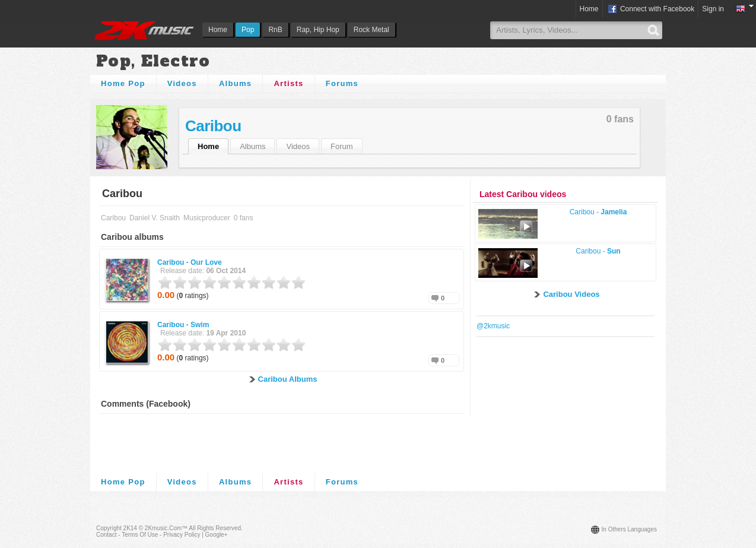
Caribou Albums (288, 379)
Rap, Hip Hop (318, 30)
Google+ (217, 535)
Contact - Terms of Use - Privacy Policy (148, 535)
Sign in (713, 9)
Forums (342, 83)
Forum (342, 146)
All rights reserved (215, 528)
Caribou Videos (571, 294)
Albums (235, 83)
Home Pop (123, 83)
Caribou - (190, 262)
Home (218, 30)
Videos (182, 83)
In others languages (629, 529)
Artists (288, 83)
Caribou (213, 126)
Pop (248, 30)
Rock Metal (371, 30)
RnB (275, 30)
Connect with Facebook (651, 9)
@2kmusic (493, 326)
